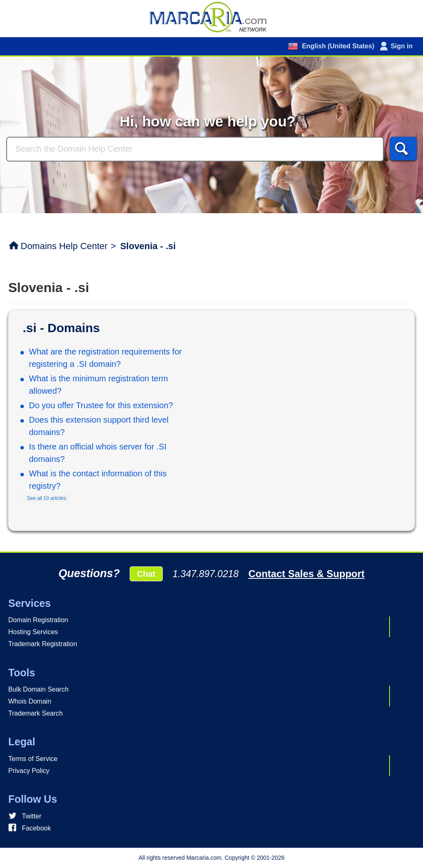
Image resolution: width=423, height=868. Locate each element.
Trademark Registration (43, 644)
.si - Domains (61, 328)
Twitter (32, 816)
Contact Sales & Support (306, 574)
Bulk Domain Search (38, 689)
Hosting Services (33, 632)
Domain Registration (38, 620)
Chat (146, 574)
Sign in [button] (402, 46)
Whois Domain (30, 701)
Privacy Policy (29, 771)
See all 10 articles (46, 498)
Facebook (36, 828)
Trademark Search (36, 713)
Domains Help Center (64, 246)
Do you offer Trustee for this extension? (101, 405)
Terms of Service (33, 759)
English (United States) (337, 46)
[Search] (195, 149)
